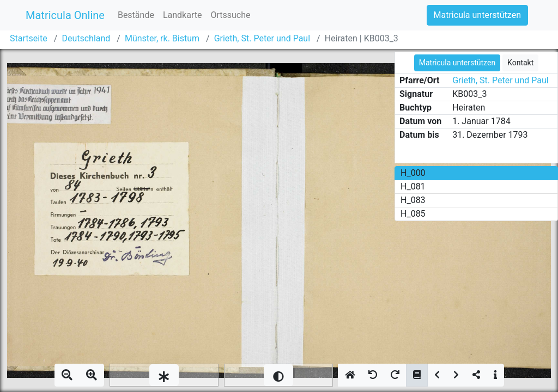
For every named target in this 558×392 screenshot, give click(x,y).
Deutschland (86, 38)
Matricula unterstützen (477, 15)
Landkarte (183, 15)
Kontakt (520, 63)
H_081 (413, 186)
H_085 (413, 214)
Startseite (29, 38)
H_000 (413, 173)
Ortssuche (230, 15)
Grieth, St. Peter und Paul (262, 38)
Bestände (136, 15)
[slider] (164, 375)
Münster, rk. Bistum (162, 38)
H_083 (413, 200)
